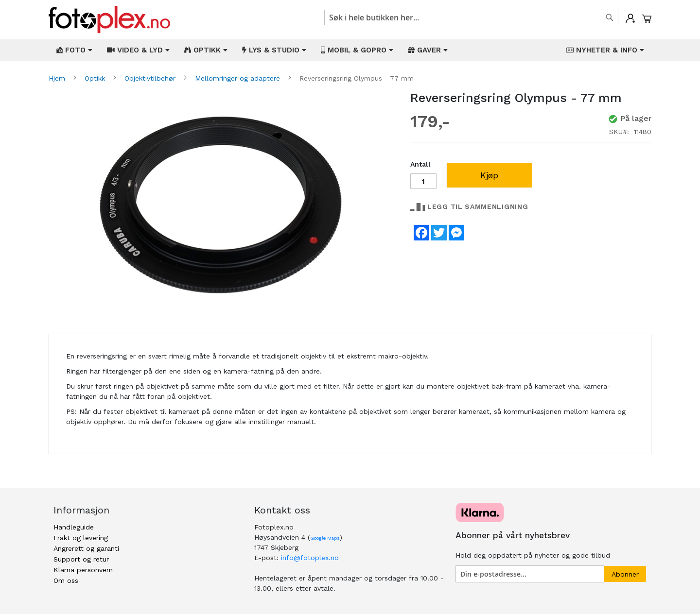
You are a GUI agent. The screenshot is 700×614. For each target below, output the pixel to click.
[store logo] (109, 20)
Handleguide (74, 527)
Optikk (96, 78)
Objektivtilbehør (151, 78)
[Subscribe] (625, 574)
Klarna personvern (83, 570)
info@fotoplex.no (310, 558)
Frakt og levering (81, 538)
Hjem (58, 78)
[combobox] (471, 17)
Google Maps (325, 538)
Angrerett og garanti (86, 548)
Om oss (66, 580)
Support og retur (81, 559)
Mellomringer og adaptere (239, 78)
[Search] (610, 17)
